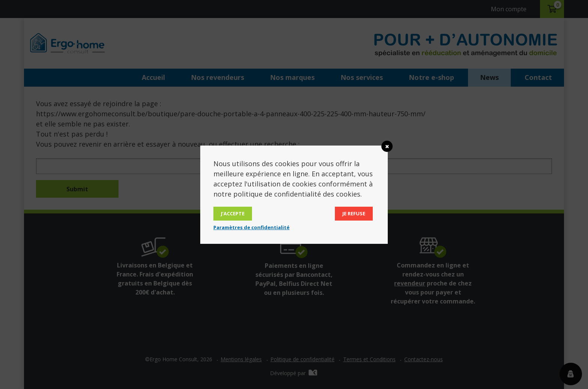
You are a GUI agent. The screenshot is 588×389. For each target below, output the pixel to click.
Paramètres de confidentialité (251, 227)
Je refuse (354, 213)
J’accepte (233, 213)
